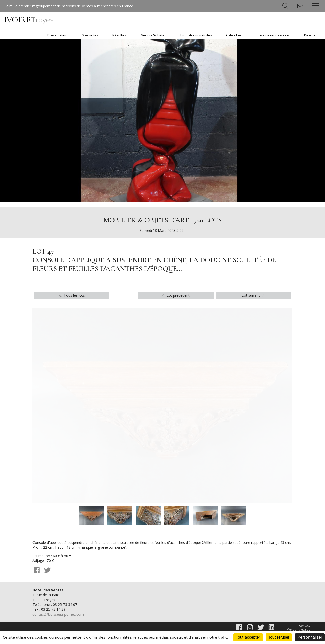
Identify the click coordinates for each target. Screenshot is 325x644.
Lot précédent (176, 295)
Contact (304, 626)
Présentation (57, 35)
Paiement (311, 35)
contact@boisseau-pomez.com (58, 614)
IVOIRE (29, 20)
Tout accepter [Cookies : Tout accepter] (248, 637)
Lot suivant (254, 295)
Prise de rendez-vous (273, 35)
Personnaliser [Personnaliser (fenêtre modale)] (310, 637)
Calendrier (234, 35)
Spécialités (90, 35)
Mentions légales (298, 629)
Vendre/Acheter (153, 35)
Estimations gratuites (196, 35)
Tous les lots (71, 295)
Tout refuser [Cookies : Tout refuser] (279, 637)
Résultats (120, 35)
